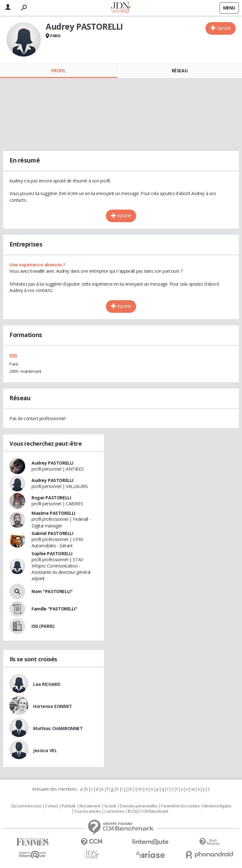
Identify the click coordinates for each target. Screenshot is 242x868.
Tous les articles (87, 812)
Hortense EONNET (53, 706)
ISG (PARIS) (43, 626)
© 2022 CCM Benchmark (148, 812)
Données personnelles (139, 806)
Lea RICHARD (47, 684)
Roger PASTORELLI (51, 498)
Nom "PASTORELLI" (52, 591)
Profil (58, 71)
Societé (110, 806)
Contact (52, 806)
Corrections (114, 812)
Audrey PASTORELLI (52, 463)
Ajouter (224, 28)
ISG (13, 356)
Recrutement (90, 806)
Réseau (180, 71)
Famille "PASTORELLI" (55, 609)
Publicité (69, 806)
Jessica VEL (45, 750)
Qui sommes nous (26, 806)
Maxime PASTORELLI (53, 513)
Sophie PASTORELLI (52, 553)
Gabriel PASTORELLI (52, 533)
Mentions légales (217, 806)
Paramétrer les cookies (180, 806)
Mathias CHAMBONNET (58, 728)
